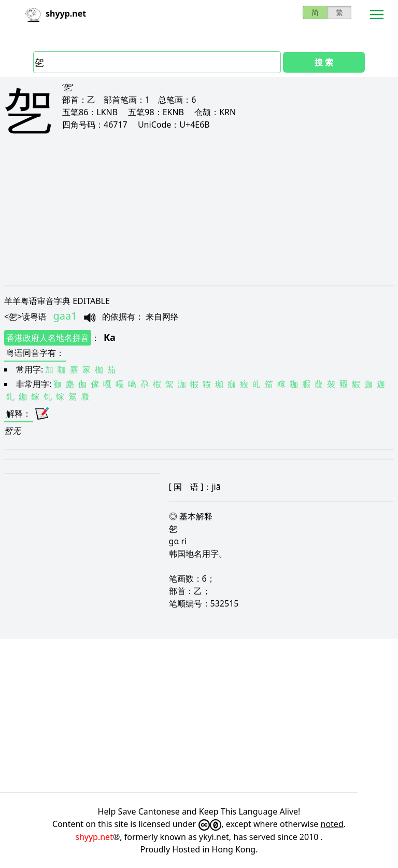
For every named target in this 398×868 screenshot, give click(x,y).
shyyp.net (94, 837)
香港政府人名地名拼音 (48, 338)
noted (332, 824)
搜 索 (324, 62)
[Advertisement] (199, 219)
